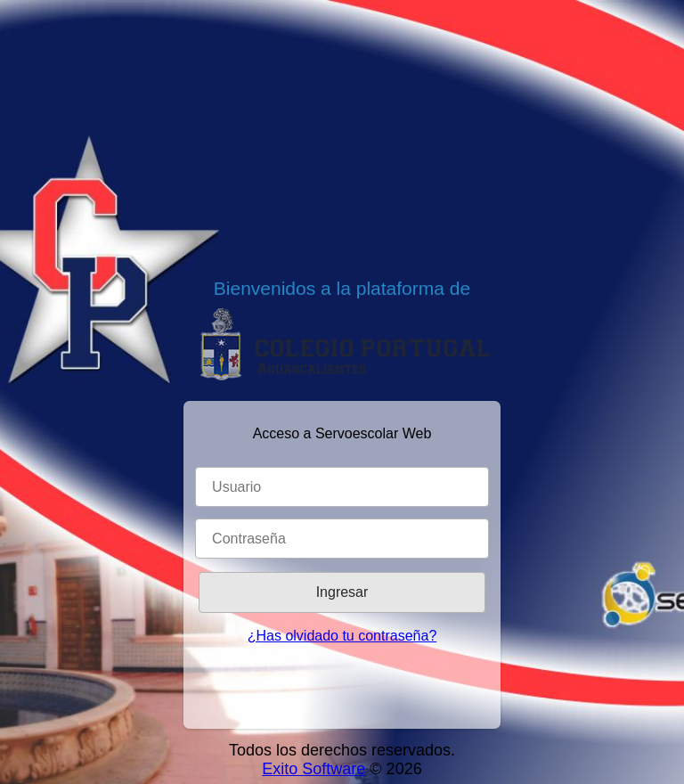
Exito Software (313, 769)
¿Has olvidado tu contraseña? (342, 636)
